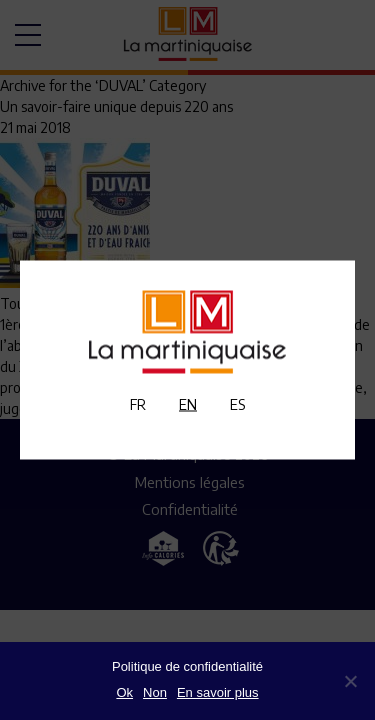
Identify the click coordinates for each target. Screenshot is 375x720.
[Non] (350, 681)
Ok (124, 692)
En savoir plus (218, 692)
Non (155, 692)
